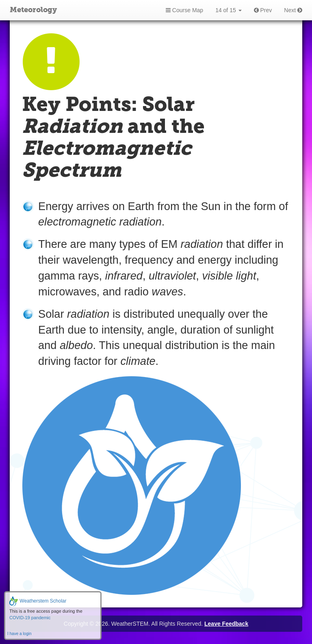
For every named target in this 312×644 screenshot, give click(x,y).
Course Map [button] (184, 10)
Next (293, 10)
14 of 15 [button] (229, 10)
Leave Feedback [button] (226, 624)
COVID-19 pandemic (30, 618)
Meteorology (33, 10)
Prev (263, 10)
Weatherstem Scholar (38, 601)
